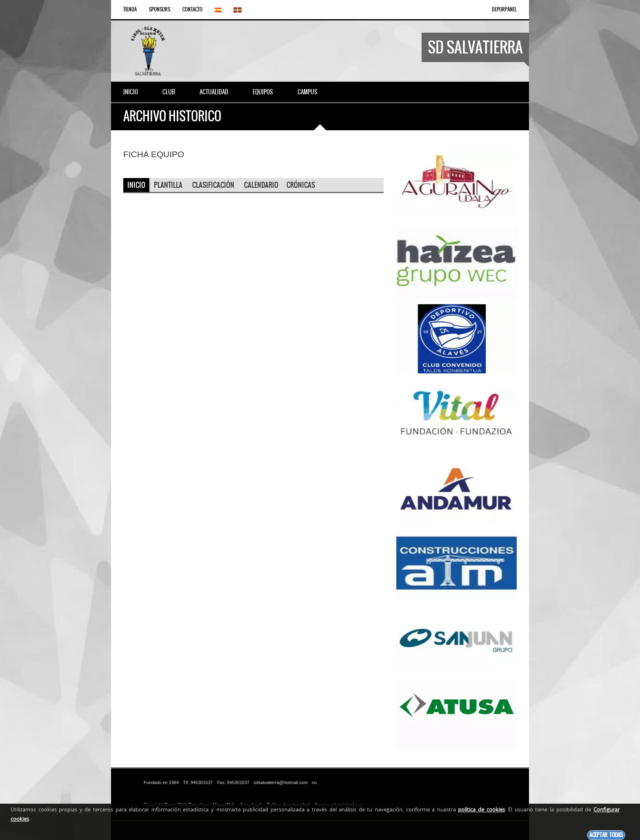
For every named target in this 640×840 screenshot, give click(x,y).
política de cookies (481, 809)
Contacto (192, 9)
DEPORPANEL (504, 9)
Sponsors (160, 9)
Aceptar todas (606, 835)
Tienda (130, 9)
